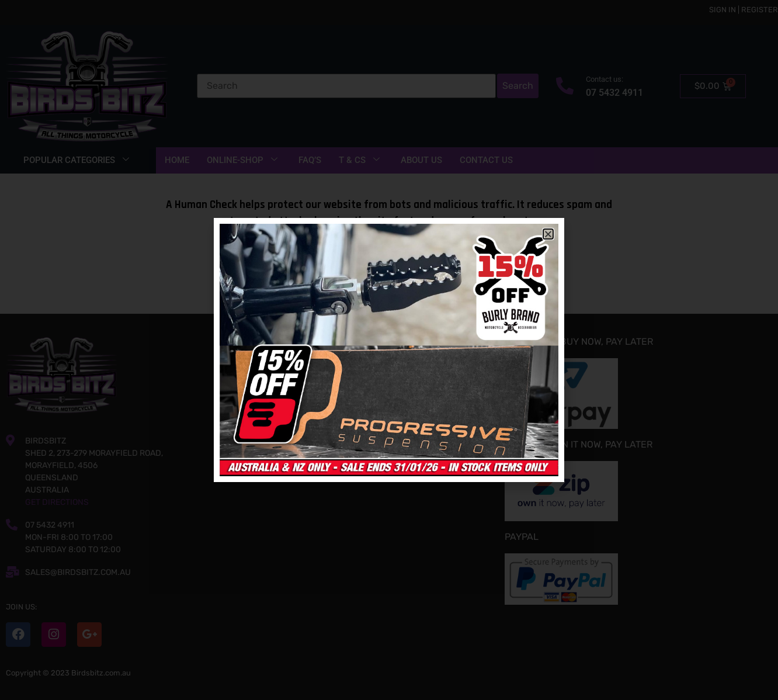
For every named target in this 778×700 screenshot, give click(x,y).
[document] (389, 350)
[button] (548, 234)
